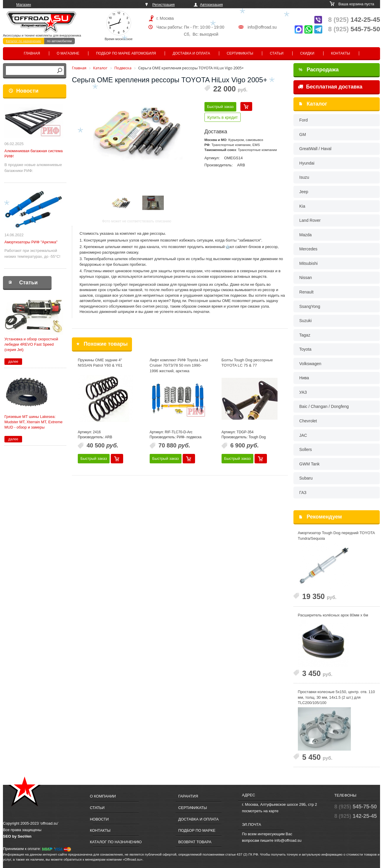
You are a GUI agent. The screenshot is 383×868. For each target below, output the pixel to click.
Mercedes (308, 249)
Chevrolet (308, 421)
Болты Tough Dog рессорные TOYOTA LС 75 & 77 (247, 363)
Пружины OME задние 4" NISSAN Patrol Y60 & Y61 (100, 363)
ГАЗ (303, 493)
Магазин (24, 5)
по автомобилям (60, 41)
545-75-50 (354, 29)
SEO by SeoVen (17, 836)
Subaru (306, 478)
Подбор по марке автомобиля (126, 53)
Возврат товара (195, 842)
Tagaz (305, 335)
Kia (302, 206)
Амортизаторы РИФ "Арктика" (31, 242)
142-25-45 (354, 20)
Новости (27, 91)
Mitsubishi (308, 263)
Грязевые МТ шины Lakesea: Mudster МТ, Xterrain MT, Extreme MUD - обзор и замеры (33, 422)
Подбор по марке (197, 830)
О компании (103, 796)
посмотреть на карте (260, 811)
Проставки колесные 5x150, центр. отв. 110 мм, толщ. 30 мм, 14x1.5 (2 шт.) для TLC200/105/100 (336, 697)
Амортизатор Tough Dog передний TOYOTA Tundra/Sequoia (336, 536)
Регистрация (164, 5)
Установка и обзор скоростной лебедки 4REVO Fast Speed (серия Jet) (31, 344)
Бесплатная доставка (330, 87)
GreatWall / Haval (315, 149)
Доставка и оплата (191, 53)
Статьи (277, 53)
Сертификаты (240, 53)
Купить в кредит (223, 117)
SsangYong (310, 306)
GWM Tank (309, 464)
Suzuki (306, 321)
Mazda (306, 235)
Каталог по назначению (24, 41)
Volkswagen (310, 364)
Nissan (306, 278)
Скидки (307, 53)
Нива (304, 378)
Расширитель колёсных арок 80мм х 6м (333, 615)
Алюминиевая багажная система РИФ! (34, 154)
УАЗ (303, 392)
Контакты (340, 53)
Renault (306, 292)
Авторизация (212, 5)
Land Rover (310, 220)
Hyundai (307, 163)
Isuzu (304, 177)
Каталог (317, 104)
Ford (304, 120)
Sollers (306, 449)
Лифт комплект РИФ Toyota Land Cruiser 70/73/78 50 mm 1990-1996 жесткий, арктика (179, 365)
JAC (303, 435)
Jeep (304, 192)
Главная (32, 53)
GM (303, 134)
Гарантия (188, 796)
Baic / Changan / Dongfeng (324, 406)
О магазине (68, 53)
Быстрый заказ (220, 107)
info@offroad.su (262, 27)
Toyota (305, 349)
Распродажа (319, 70)
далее (13, 362)
